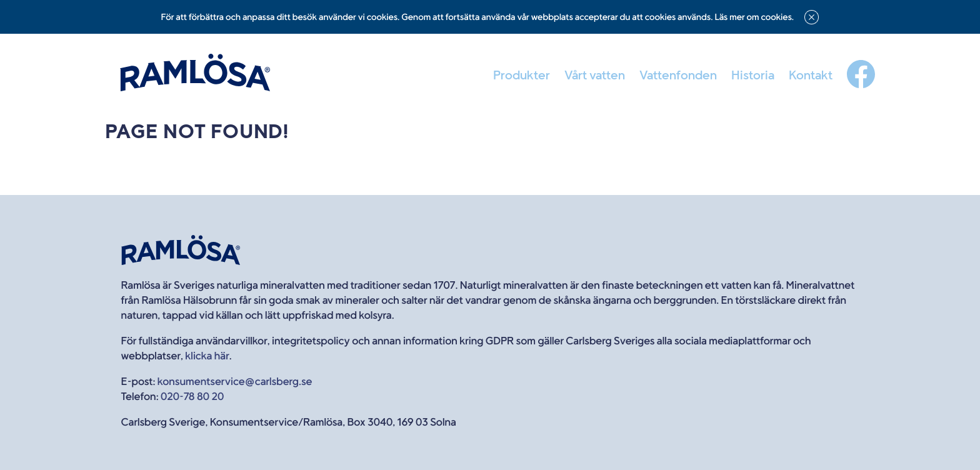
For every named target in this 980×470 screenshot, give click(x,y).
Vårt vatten (595, 75)
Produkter (522, 75)
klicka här (207, 356)
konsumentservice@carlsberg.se (235, 382)
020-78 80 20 (192, 397)
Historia (753, 75)
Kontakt (811, 75)
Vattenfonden (678, 75)
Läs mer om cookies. (754, 17)
